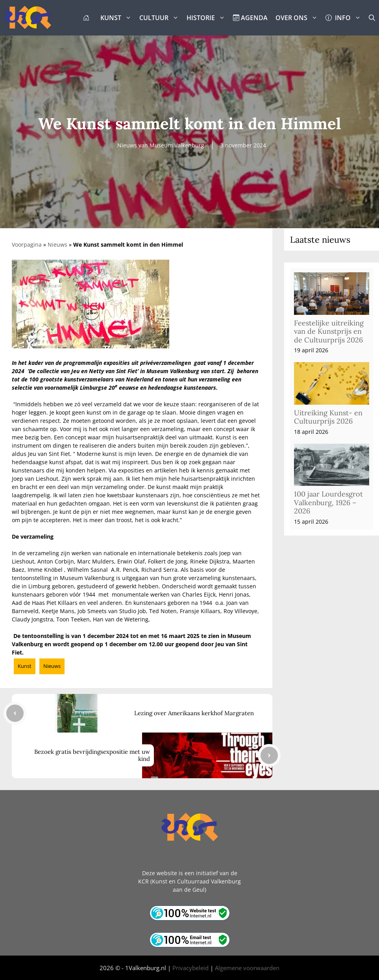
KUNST (118, 18)
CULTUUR (161, 18)
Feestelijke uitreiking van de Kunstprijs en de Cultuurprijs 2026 (329, 331)
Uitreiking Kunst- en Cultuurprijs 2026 (328, 417)
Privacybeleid (190, 968)
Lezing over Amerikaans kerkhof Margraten (194, 713)
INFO (345, 18)
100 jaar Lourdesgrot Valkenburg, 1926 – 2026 (328, 502)
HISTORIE (208, 18)
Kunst (25, 666)
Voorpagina (27, 245)
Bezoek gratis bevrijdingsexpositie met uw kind (92, 755)
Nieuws (57, 245)
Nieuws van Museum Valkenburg (161, 145)
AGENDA (250, 18)
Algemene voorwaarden (247, 968)
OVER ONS (299, 18)
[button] (372, 18)
